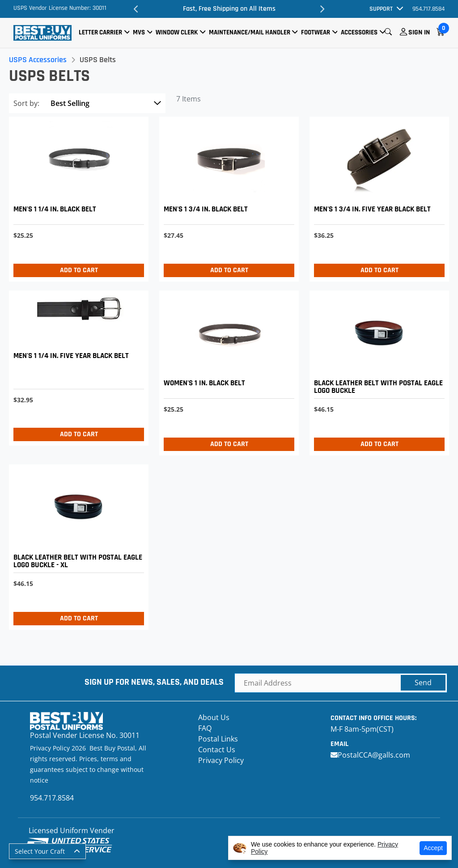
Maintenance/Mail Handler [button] (250, 32)
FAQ (205, 728)
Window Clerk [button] (177, 32)
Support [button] (381, 9)
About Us (214, 717)
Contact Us (217, 750)
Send (423, 683)
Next (322, 9)
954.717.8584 (428, 9)
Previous (136, 9)
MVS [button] (139, 32)
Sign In (419, 32)
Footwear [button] (316, 32)
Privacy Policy (221, 760)
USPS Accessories (38, 60)
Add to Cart (79, 270)
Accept (433, 848)
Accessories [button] (359, 32)
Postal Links (218, 739)
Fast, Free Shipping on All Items (229, 9)
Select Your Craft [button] (40, 851)
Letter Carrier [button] (100, 32)
